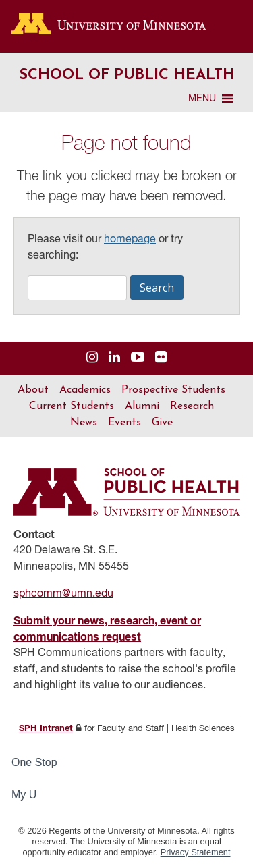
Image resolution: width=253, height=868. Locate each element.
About (33, 390)
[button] (202, 99)
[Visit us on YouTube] (138, 358)
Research (192, 406)
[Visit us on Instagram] (92, 358)
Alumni (142, 406)
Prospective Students (173, 390)
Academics (85, 390)
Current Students (72, 406)
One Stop (34, 762)
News (84, 423)
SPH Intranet (46, 729)
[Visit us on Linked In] (114, 358)
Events (124, 423)
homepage (130, 240)
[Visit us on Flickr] (161, 358)
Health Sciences (203, 729)
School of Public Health (127, 75)
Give (162, 423)
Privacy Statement (196, 852)
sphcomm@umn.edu (63, 594)
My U (30, 795)
